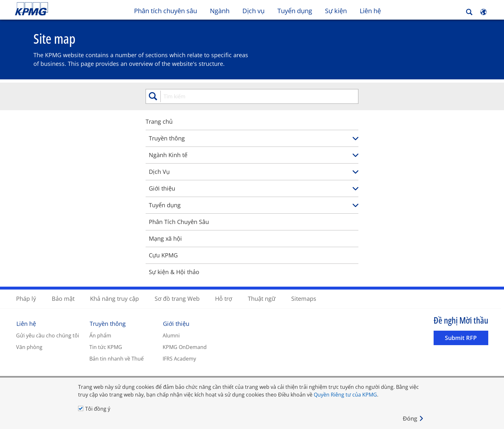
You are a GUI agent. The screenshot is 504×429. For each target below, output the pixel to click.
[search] (252, 96)
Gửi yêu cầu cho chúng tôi (48, 335)
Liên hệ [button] (370, 11)
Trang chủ (47, 121)
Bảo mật (63, 298)
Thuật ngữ (262, 298)
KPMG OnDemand (185, 347)
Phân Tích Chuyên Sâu (67, 221)
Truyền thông (55, 138)
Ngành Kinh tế (56, 155)
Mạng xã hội (53, 238)
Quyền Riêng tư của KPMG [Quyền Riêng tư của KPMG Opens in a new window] (345, 395)
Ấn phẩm (100, 335)
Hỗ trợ (224, 298)
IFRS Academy (179, 358)
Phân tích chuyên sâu (166, 11)
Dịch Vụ (47, 171)
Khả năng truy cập (114, 298)
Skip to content (61, 9)
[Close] (413, 419)
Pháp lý (26, 298)
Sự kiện (336, 11)
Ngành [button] (220, 11)
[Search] (469, 12)
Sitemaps (304, 298)
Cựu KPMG (51, 255)
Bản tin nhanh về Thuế (117, 358)
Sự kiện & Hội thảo (62, 272)
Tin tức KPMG (106, 347)
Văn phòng (29, 347)
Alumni (171, 335)
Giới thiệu (50, 188)
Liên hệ (26, 323)
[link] (468, 138)
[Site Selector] (483, 12)
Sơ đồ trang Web (177, 298)
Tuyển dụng (295, 11)
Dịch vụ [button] (253, 11)
